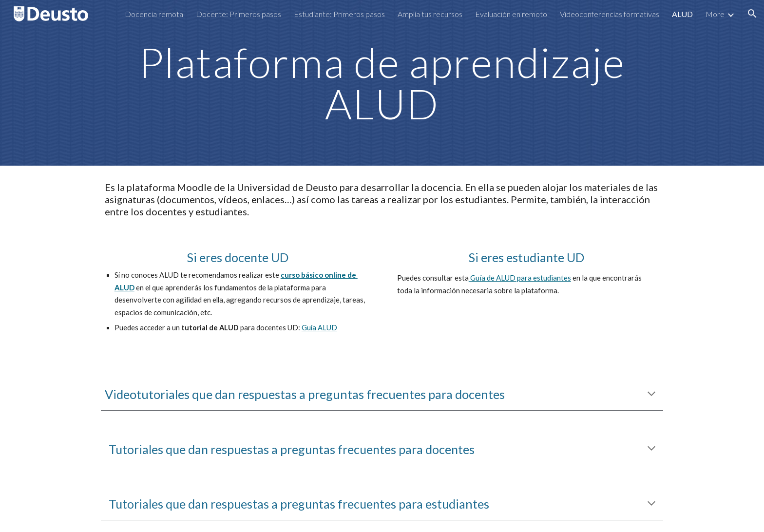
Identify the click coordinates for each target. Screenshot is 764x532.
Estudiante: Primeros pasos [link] (339, 14)
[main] (382, 83)
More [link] (715, 14)
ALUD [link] (682, 14)
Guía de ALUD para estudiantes (520, 278)
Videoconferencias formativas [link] (610, 14)
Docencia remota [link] (154, 14)
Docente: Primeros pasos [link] (239, 14)
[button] (752, 14)
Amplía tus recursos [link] (430, 14)
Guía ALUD (319, 328)
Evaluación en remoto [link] (511, 14)
